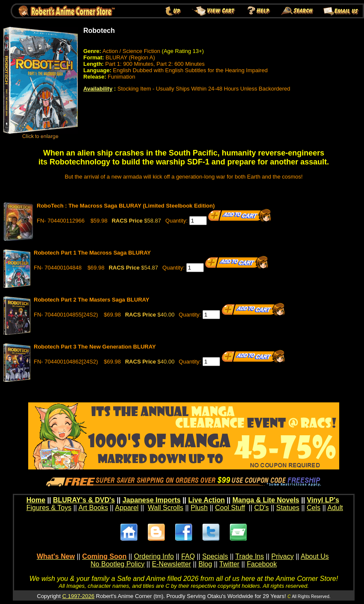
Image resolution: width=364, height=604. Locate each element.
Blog (205, 564)
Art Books (93, 508)
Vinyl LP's (323, 500)
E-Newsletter (172, 564)
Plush (199, 508)
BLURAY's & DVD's (84, 500)
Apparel (127, 508)
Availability (98, 89)
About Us (315, 556)
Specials (215, 556)
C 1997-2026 (78, 596)
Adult (335, 508)
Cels (314, 508)
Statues (288, 508)
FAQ (188, 556)
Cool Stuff (230, 508)
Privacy (282, 556)
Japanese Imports (152, 500)
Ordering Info (154, 556)
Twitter (229, 564)
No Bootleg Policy (117, 564)
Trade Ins (250, 556)
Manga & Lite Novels (266, 500)
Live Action (207, 500)
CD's (261, 508)
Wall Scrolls (166, 508)
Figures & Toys (49, 508)
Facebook (262, 564)
